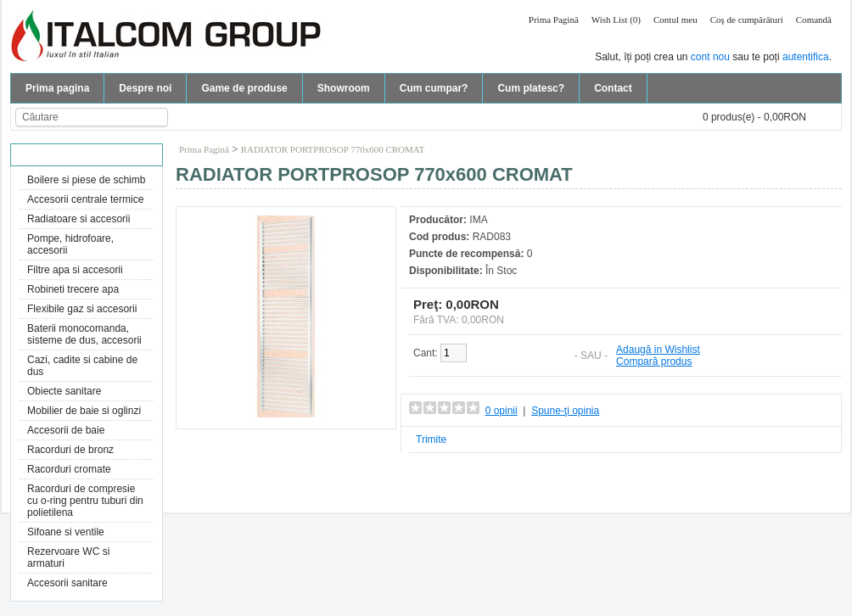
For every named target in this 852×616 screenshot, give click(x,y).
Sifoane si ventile (66, 532)
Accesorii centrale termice (85, 199)
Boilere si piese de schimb (86, 180)
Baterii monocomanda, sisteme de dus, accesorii (84, 334)
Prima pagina (57, 88)
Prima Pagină (554, 20)
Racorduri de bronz (70, 450)
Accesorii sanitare (67, 583)
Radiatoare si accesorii (78, 219)
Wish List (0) (616, 20)
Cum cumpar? (434, 88)
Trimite (431, 440)
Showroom (344, 88)
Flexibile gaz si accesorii (82, 309)
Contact (613, 88)
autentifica (806, 57)
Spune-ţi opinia (565, 411)
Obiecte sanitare (64, 391)
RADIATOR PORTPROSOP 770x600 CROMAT (333, 149)
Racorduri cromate (69, 469)
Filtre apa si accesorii (75, 270)
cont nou (710, 57)
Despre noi (145, 88)
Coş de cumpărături (747, 20)
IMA (478, 220)
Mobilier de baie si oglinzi (84, 411)
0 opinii (502, 411)
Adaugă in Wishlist (658, 350)
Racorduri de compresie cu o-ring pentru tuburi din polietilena (85, 501)
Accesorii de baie (66, 430)
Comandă (814, 20)
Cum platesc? (531, 88)
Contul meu (675, 20)
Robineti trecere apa (73, 289)
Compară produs (654, 361)
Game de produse (244, 88)
